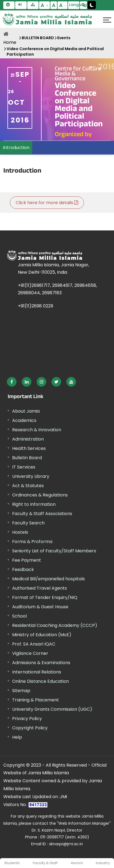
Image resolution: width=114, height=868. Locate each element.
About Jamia (26, 411)
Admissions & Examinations (41, 663)
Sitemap (21, 691)
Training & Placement (36, 700)
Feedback (23, 569)
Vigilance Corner (30, 653)
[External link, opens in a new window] (12, 382)
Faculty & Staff (45, 863)
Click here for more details (47, 203)
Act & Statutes (28, 486)
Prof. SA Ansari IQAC (34, 644)
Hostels (20, 532)
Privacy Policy (27, 719)
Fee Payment (27, 560)
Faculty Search (28, 523)
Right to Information (34, 504)
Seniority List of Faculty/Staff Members (54, 551)
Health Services (29, 448)
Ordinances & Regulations (40, 495)
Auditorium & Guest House (40, 607)
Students (12, 863)
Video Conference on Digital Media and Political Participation (55, 52)
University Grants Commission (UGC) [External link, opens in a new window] (52, 709)
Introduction (16, 148)
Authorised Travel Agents (40, 588)
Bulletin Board (27, 458)
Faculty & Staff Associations (42, 514)
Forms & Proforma (32, 542)
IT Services (24, 467)
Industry (103, 863)
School (19, 616)
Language (74, 5)
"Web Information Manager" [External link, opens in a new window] (84, 823)
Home (10, 42)
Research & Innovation (37, 430)
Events (64, 38)
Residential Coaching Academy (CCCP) (55, 625)
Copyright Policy (30, 728)
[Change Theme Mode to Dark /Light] (92, 5)
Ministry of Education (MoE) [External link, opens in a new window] (42, 635)
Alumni (77, 863)
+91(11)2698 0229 (36, 306)
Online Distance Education (40, 681)
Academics (24, 420)
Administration (28, 439)
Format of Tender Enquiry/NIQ (45, 597)
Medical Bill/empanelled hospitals (48, 579)
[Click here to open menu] (107, 20)
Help (17, 737)
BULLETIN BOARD (38, 38)
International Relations (37, 672)
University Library (31, 476)
